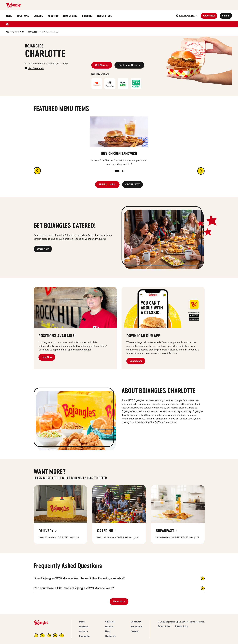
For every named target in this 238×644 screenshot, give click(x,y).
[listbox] (119, 141)
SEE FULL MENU (107, 185)
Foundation (85, 636)
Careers (135, 631)
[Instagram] (49, 635)
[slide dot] (117, 171)
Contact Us (110, 636)
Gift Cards (110, 622)
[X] (42, 635)
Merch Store (137, 627)
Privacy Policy (182, 626)
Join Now (47, 357)
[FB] (36, 635)
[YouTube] (55, 635)
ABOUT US (53, 16)
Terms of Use (164, 626)
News (108, 631)
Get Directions (36, 69)
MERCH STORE (104, 16)
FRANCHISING (70, 16)
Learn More (136, 361)
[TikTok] (62, 635)
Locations (84, 627)
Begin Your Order (129, 65)
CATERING (87, 16)
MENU (9, 16)
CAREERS (38, 16)
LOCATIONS (23, 16)
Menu (82, 622)
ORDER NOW (132, 185)
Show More (119, 602)
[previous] (37, 170)
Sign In (226, 16)
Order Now (209, 16)
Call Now (102, 65)
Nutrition (109, 627)
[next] (202, 172)
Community (136, 622)
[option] (119, 141)
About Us (84, 631)
